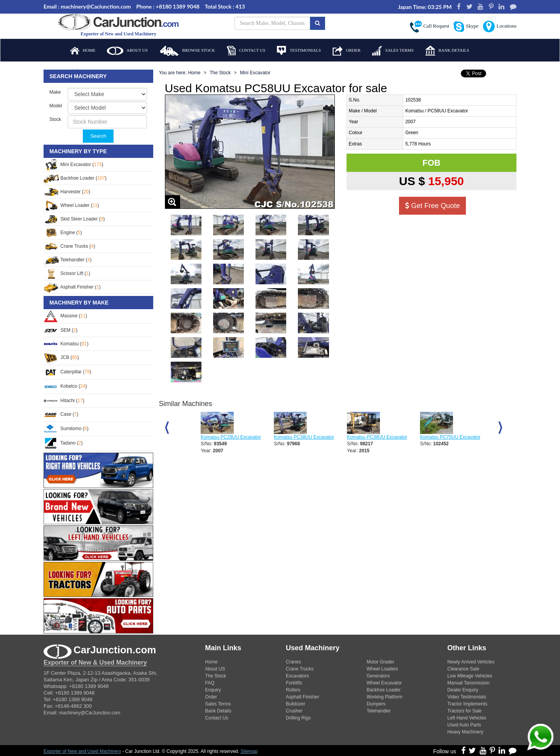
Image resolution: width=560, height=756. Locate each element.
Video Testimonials (467, 697)
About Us (127, 51)
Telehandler (379, 711)
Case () (61, 414)
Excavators (297, 676)
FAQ (210, 683)
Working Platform (385, 697)
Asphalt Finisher (303, 697)
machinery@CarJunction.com (90, 713)
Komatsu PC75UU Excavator (450, 437)
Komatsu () (66, 344)
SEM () (60, 330)
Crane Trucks (300, 669)
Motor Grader (381, 662)
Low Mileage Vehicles (470, 676)
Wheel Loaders (382, 669)
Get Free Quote (432, 206)
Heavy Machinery (465, 732)
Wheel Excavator (384, 683)
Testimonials (299, 51)
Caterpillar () (67, 372)
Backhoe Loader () (75, 178)
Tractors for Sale (464, 711)
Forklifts (294, 683)
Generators (378, 676)
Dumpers (376, 704)
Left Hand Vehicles (467, 718)
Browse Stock (187, 51)
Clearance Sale (463, 669)
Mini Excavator (255, 73)
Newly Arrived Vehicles (471, 662)
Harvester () (67, 192)
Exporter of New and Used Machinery (82, 751)
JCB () (61, 357)
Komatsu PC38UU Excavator (304, 437)
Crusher (294, 711)
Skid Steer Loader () (74, 219)
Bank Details (447, 51)
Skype (466, 27)
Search (98, 136)
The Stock (220, 73)
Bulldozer (296, 704)
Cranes (293, 662)
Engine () (63, 233)
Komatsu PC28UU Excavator (231, 437)
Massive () (65, 316)
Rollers (293, 690)
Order (346, 51)
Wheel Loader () (71, 205)
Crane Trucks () (69, 246)
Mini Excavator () (73, 164)
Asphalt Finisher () (72, 287)
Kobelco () (65, 386)
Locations (500, 26)
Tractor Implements (467, 704)
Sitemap (249, 751)
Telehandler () (67, 260)
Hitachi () (64, 401)
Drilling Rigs (298, 718)
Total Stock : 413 (225, 6)
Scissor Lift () (67, 273)
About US (215, 669)
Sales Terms (393, 51)
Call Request (430, 27)
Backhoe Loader (384, 690)
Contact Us (246, 51)
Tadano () (63, 443)
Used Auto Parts (464, 725)
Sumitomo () (66, 429)
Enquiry (213, 690)
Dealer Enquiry (463, 690)
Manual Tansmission (468, 683)
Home (83, 51)
